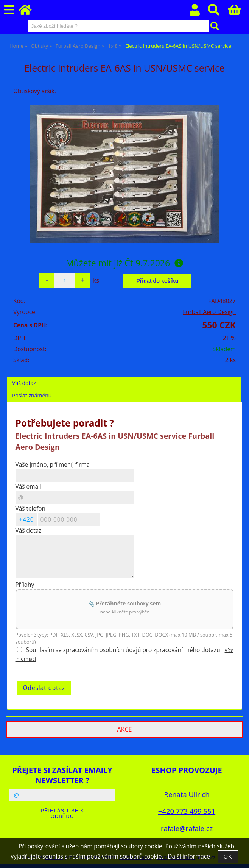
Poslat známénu (32, 395)
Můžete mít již (124, 263)
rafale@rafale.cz (187, 828)
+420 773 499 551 (187, 811)
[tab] (124, 377)
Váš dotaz (24, 383)
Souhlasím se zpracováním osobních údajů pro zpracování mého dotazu (123, 650)
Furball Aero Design (209, 312)
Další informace (189, 856)
